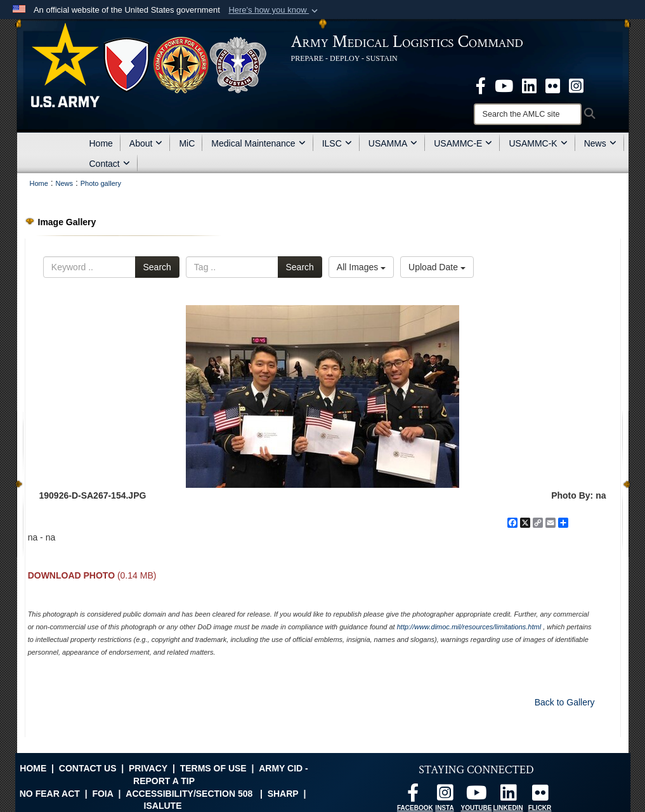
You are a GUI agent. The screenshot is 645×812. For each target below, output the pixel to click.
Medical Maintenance (258, 143)
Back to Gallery (565, 702)
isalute (163, 806)
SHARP (283, 794)
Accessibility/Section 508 (189, 794)
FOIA (102, 794)
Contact (110, 164)
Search (157, 267)
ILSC (337, 143)
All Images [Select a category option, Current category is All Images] (361, 267)
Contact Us (88, 768)
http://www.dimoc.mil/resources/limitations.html (469, 627)
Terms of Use (213, 768)
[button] (274, 10)
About (146, 143)
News (600, 143)
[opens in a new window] (481, 85)
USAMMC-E (463, 143)
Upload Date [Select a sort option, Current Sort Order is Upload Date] (437, 267)
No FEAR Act (50, 794)
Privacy (148, 768)
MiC (187, 143)
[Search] (528, 114)
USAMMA (393, 143)
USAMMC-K (538, 143)
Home (101, 143)
